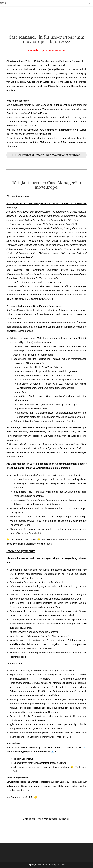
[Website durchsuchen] (90, 3)
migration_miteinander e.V (61, 130)
